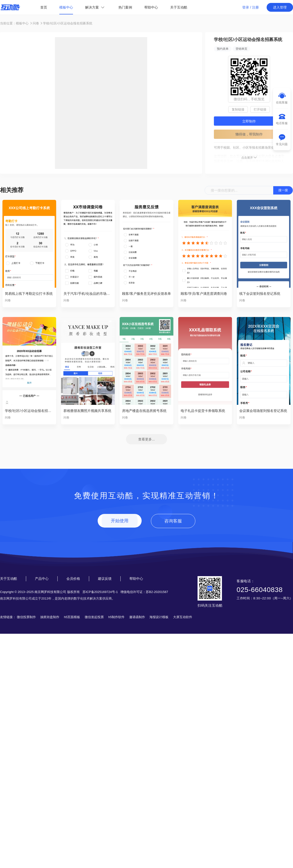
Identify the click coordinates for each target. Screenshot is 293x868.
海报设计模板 (159, 617)
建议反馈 (105, 579)
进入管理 (280, 7)
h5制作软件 (116, 617)
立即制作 (249, 121)
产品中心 (42, 579)
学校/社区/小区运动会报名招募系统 (68, 23)
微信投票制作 (26, 617)
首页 (44, 7)
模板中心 (66, 7)
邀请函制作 (137, 617)
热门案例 (125, 7)
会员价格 (73, 579)
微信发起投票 (94, 617)
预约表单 (223, 49)
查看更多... (146, 439)
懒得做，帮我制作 (249, 134)
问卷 (36, 23)
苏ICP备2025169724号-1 (100, 592)
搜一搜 (283, 190)
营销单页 (241, 49)
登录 (246, 7)
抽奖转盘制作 (50, 617)
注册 (255, 7)
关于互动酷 (179, 7)
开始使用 (120, 521)
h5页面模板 (72, 617)
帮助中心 (151, 7)
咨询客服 (173, 521)
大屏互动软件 (183, 617)
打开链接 (260, 109)
